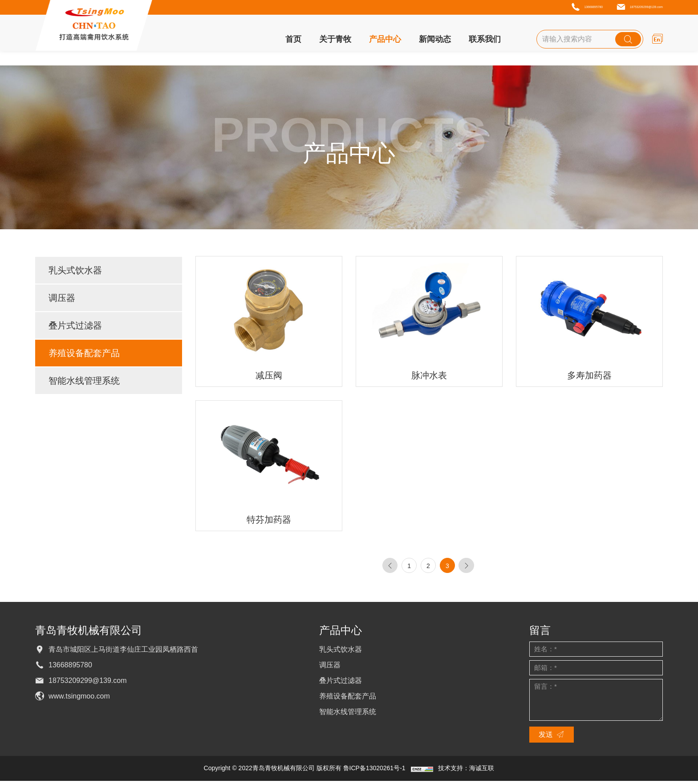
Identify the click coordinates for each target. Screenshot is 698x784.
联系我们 (485, 41)
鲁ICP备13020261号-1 (374, 771)
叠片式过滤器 (75, 325)
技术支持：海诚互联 (466, 771)
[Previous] (380, 567)
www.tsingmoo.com (79, 699)
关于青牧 (335, 41)
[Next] (476, 567)
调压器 (62, 298)
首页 (293, 41)
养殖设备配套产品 (84, 353)
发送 (546, 737)
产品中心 (385, 41)
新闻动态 (435, 41)
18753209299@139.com (617, 8)
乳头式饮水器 (75, 270)
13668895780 (519, 8)
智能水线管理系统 (84, 381)
